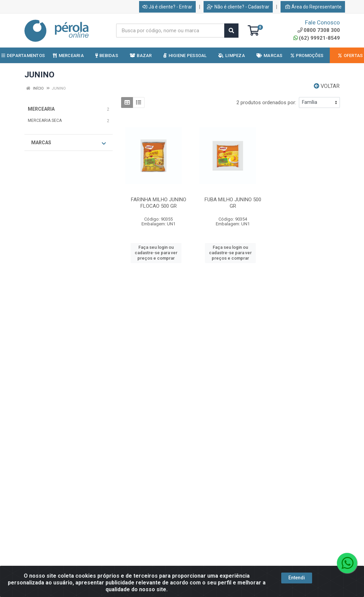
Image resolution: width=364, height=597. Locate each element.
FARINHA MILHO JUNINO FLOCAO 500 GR (159, 203)
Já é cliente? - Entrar (167, 7)
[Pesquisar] (231, 31)
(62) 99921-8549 (317, 38)
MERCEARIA (41, 109)
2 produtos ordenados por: (266, 102)
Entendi (297, 578)
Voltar (327, 86)
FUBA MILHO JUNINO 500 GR (233, 203)
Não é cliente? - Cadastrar (238, 7)
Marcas (69, 143)
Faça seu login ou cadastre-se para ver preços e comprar (156, 253)
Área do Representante (313, 7)
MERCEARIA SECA (45, 120)
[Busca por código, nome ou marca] (170, 31)
